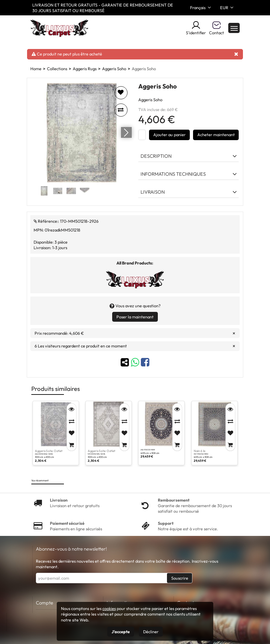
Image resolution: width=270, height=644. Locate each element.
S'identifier (196, 28)
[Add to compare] (121, 110)
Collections (57, 69)
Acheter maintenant (216, 135)
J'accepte (121, 632)
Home (36, 69)
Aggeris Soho (114, 69)
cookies (109, 608)
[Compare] (71, 421)
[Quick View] (71, 410)
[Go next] (126, 133)
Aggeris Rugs (85, 69)
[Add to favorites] (121, 93)
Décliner (151, 632)
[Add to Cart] (71, 445)
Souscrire (180, 578)
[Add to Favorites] (71, 433)
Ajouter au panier (169, 135)
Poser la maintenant (135, 317)
